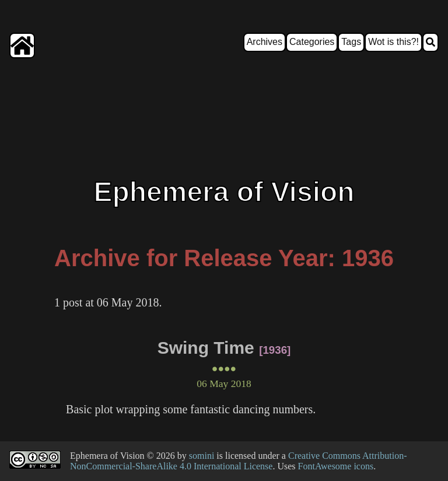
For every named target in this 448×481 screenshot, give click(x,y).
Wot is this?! (393, 42)
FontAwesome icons (336, 466)
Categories (312, 42)
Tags (351, 42)
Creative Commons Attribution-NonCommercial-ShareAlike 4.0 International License (239, 461)
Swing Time (206, 348)
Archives (265, 42)
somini (202, 456)
